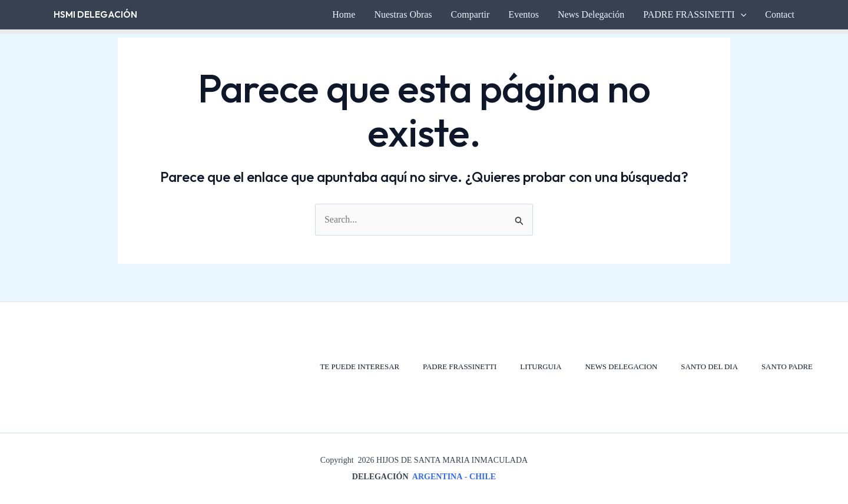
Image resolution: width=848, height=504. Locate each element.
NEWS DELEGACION (620, 367)
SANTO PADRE (787, 367)
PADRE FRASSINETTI (458, 367)
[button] (741, 15)
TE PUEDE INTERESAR (357, 367)
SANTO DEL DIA (709, 367)
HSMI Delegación (95, 14)
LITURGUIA (539, 367)
